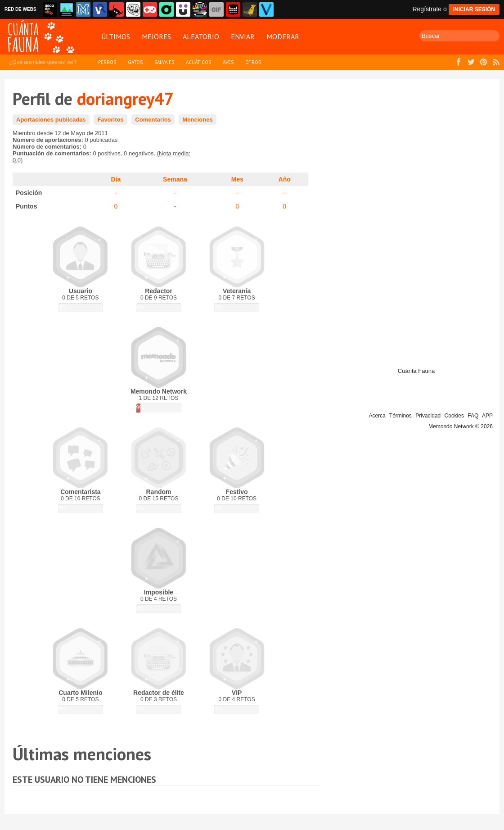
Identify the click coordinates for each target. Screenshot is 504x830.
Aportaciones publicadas (51, 120)
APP (487, 416)
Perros (107, 62)
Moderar (283, 36)
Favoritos (110, 120)
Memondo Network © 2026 (461, 426)
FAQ (473, 416)
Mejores (156, 36)
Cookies (454, 416)
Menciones (197, 120)
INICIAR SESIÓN (474, 9)
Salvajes (164, 62)
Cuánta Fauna (416, 371)
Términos (400, 416)
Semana (175, 179)
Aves (228, 62)
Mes (237, 179)
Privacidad (428, 416)
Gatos (135, 62)
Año (285, 179)
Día (116, 179)
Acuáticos (198, 62)
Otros (253, 62)
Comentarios (153, 120)
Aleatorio (201, 36)
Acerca (377, 416)
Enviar (243, 36)
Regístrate (427, 9)
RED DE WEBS (20, 9)
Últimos (116, 36)
